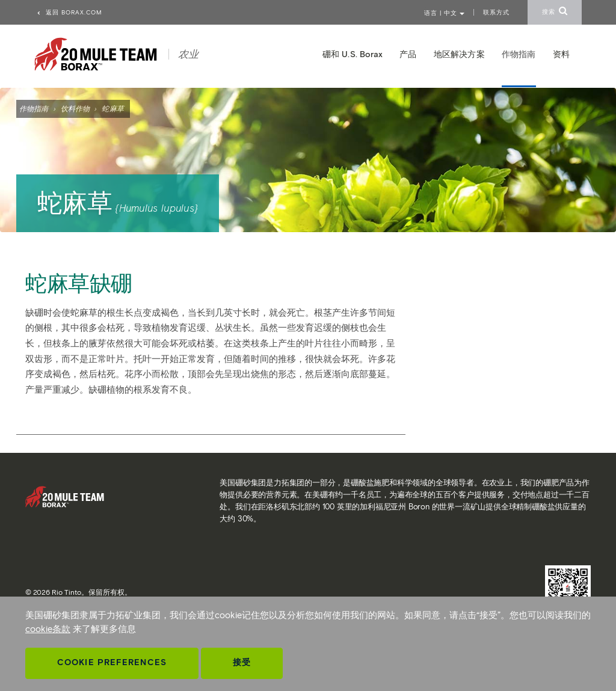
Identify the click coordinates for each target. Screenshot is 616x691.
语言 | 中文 (444, 13)
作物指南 (34, 109)
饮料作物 (75, 109)
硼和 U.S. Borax (353, 54)
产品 (408, 54)
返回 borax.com (69, 12)
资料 (561, 54)
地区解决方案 (459, 54)
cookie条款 (48, 629)
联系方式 (496, 12)
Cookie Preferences (112, 662)
